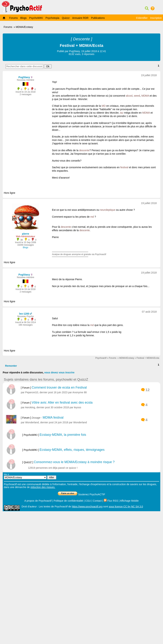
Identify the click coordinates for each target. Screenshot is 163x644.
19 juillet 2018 (149, 75)
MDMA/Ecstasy (24, 27)
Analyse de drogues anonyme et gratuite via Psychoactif (79, 254)
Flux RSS (111, 501)
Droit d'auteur (29, 507)
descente (84, 150)
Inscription (156, 18)
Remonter (11, 366)
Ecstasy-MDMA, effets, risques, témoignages (72, 450)
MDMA (145, 96)
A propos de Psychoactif (38, 501)
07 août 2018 (149, 312)
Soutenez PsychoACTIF (81, 494)
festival (124, 167)
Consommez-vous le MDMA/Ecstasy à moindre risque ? (74, 462)
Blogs (23, 18)
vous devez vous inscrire (59, 372)
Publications (98, 18)
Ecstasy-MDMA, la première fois (63, 435)
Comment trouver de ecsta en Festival (59, 387)
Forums (13, 18)
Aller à (30, 476)
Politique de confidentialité (68, 501)
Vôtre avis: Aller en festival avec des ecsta (62, 402)
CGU (88, 501)
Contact (97, 501)
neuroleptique (108, 210)
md (92, 217)
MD (104, 106)
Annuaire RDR (80, 18)
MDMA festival (53, 418)
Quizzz (66, 18)
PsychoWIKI (36, 18)
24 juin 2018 (61, 422)
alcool (129, 96)
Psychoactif (101, 358)
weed (137, 96)
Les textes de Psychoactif (53, 507)
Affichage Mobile (129, 501)
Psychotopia (52, 18)
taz (122, 113)
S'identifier (142, 18)
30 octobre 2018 (60, 407)
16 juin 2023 (60, 392)
